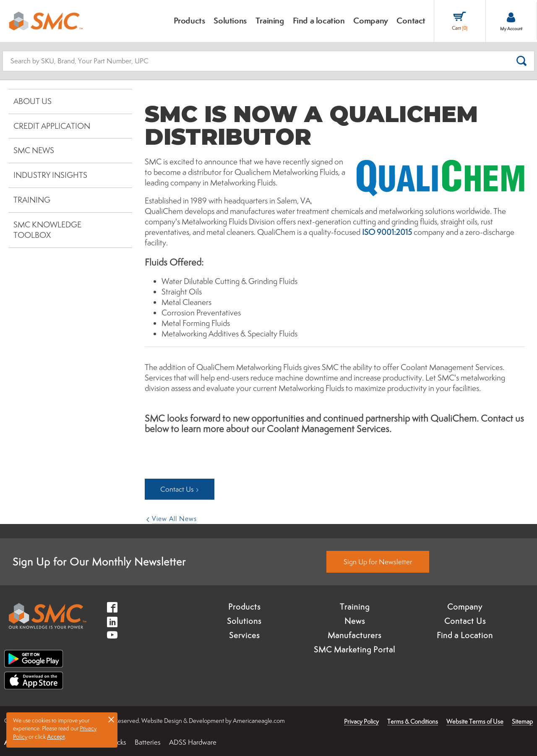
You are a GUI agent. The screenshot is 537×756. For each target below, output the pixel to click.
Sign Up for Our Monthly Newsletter (99, 562)
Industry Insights (50, 175)
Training (32, 200)
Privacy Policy (361, 721)
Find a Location (465, 635)
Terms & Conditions (413, 721)
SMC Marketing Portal (355, 649)
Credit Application (52, 126)
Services (244, 635)
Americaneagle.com (259, 721)
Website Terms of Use (475, 721)
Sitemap (522, 721)
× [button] (111, 719)
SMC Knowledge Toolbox (47, 230)
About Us (33, 101)
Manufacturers (355, 635)
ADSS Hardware (193, 742)
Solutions (244, 621)
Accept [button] (56, 737)
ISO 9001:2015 (387, 232)
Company (465, 607)
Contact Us (465, 621)
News (355, 621)
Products (244, 607)
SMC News (34, 150)
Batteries (148, 742)
